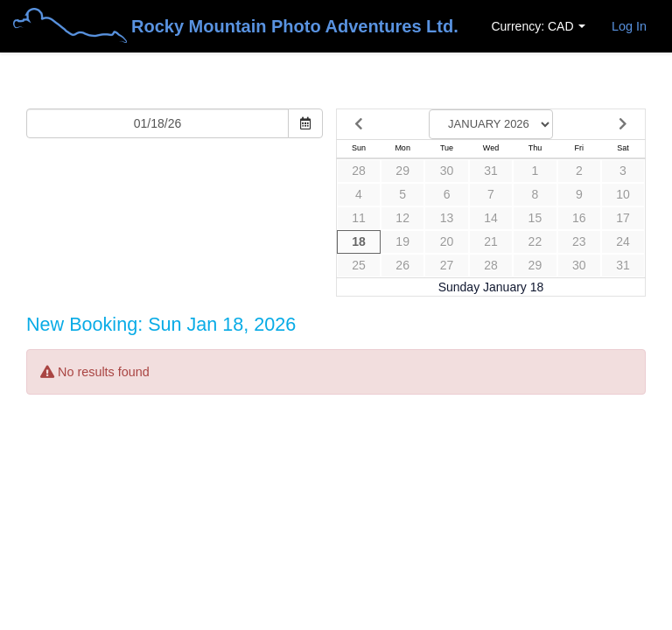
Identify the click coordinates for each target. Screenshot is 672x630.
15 (535, 218)
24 (623, 241)
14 (491, 218)
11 (359, 218)
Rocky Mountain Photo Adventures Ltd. (236, 28)
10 (623, 194)
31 (491, 171)
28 (359, 171)
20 (447, 241)
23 (579, 241)
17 (623, 218)
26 (402, 265)
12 (402, 218)
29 (402, 171)
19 (402, 241)
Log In (629, 26)
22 (535, 241)
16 (579, 218)
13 (447, 218)
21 (491, 241)
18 (359, 241)
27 (447, 265)
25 (359, 265)
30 (447, 171)
